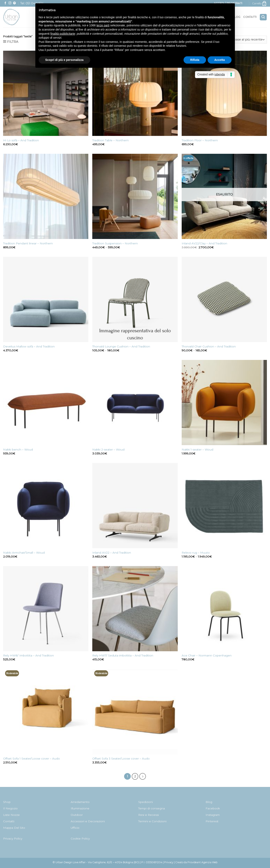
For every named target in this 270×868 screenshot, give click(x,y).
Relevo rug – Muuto (196, 553)
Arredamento (80, 802)
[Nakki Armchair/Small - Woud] (46, 506)
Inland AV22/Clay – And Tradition (204, 243)
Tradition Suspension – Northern (115, 243)
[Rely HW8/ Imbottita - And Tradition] (46, 609)
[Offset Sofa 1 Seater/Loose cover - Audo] (46, 712)
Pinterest (212, 821)
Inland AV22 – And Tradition (112, 553)
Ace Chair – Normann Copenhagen (207, 655)
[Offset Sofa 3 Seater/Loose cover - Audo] (135, 712)
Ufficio (75, 828)
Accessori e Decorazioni (88, 821)
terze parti (103, 25)
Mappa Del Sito (14, 828)
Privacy (169, 862)
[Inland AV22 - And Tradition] (135, 506)
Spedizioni (145, 802)
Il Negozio (10, 808)
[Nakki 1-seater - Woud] (224, 403)
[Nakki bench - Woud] (46, 403)
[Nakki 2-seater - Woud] (135, 403)
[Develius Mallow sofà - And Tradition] (46, 299)
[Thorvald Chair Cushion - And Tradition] (224, 299)
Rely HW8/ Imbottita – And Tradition (28, 655)
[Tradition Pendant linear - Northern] (46, 196)
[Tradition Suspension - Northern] (135, 196)
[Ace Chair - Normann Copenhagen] (224, 609)
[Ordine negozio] (242, 40)
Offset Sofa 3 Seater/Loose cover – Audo (121, 758)
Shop (7, 802)
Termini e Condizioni (152, 821)
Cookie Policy (80, 838)
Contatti (250, 17)
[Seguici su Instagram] (10, 3)
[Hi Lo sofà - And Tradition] (46, 93)
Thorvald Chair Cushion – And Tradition (209, 346)
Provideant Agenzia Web (202, 862)
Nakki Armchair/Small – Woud (24, 553)
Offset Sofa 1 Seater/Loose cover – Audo (31, 758)
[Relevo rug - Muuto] (224, 506)
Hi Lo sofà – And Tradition (21, 140)
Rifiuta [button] (195, 60)
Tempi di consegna (152, 808)
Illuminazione (80, 808)
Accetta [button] (220, 60)
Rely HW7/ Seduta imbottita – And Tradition (123, 655)
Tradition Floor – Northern (200, 140)
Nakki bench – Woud (18, 449)
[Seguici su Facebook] (5, 3)
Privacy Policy (13, 838)
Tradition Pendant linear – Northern (28, 243)
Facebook (213, 808)
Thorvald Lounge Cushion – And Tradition (121, 346)
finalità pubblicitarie (63, 34)
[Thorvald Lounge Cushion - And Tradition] (135, 299)
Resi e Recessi (149, 815)
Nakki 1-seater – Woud (197, 449)
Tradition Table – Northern (110, 140)
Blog (209, 802)
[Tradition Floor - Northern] (224, 93)
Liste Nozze (11, 815)
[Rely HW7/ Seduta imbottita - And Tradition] (135, 609)
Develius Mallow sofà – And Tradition (29, 346)
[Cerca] (263, 17)
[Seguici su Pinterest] (15, 3)
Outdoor (77, 815)
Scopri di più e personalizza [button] (64, 60)
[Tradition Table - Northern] (135, 93)
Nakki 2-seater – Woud (108, 449)
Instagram (213, 815)
